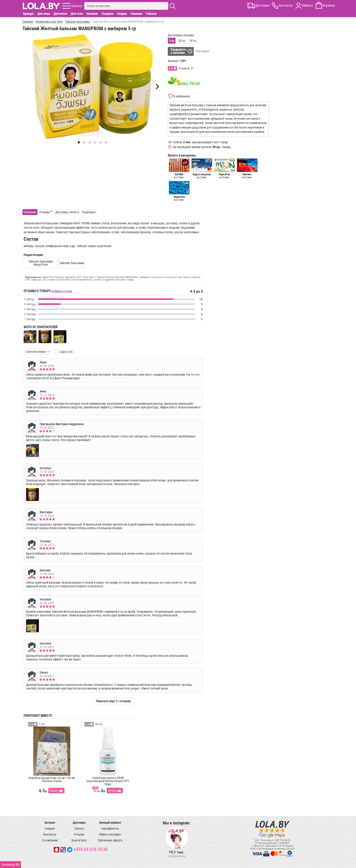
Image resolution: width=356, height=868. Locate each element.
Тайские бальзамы (72, 263)
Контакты (50, 834)
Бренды (28, 14)
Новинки (136, 14)
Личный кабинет (110, 823)
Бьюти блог (79, 840)
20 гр (182, 41)
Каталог (50, 823)
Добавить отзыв (62, 291)
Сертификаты (110, 828)
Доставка (79, 823)
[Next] (157, 87)
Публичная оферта (110, 840)
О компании (50, 840)
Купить (54, 791)
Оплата (79, 828)
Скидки (122, 14)
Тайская (151, 14)
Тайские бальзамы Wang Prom (41, 263)
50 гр (193, 41)
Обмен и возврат (110, 834)
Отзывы (79, 834)
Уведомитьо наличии (178, 51)
